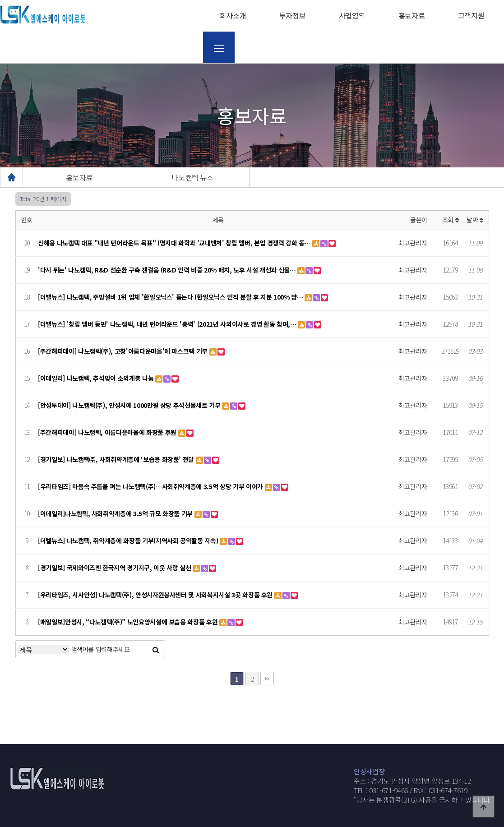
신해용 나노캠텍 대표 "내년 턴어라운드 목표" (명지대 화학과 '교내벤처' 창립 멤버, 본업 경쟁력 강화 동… (175, 243)
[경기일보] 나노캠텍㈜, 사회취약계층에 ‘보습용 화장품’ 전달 (117, 459)
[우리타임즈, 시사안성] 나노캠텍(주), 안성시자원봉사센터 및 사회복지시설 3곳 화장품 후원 (156, 595)
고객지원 (471, 15)
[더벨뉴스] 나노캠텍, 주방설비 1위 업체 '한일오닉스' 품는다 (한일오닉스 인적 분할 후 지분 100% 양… (171, 297)
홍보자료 (412, 15)
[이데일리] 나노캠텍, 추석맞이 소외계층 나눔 (97, 378)
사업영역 (352, 15)
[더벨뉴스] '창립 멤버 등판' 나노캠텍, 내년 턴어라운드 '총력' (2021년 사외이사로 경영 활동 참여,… (168, 324)
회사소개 (233, 15)
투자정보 (293, 15)
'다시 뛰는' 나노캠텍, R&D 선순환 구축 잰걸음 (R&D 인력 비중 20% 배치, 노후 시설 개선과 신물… (168, 270)
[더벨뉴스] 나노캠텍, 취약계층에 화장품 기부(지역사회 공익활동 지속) (129, 541)
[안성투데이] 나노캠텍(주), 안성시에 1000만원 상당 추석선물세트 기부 (130, 405)
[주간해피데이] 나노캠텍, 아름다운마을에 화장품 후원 (108, 432)
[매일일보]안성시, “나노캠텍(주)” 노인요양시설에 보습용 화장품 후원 (129, 622)
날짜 (475, 220)
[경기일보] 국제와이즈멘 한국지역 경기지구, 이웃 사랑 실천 (115, 568)
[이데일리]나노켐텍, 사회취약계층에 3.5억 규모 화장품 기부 (116, 513)
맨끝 (267, 679)
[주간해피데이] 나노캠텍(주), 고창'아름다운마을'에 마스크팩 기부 (124, 351)
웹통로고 (43, 15)
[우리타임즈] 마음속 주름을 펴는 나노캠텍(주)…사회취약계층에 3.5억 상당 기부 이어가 (151, 486)
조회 (451, 220)
